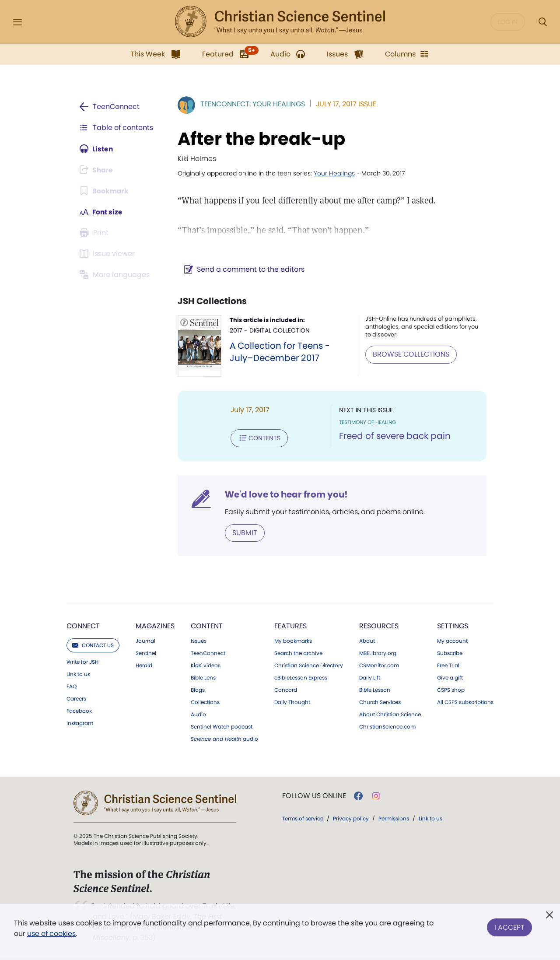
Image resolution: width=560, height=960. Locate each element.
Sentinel (146, 653)
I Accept (509, 927)
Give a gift (450, 677)
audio (224, 739)
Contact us (93, 645)
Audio (198, 714)
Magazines (155, 625)
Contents (257, 438)
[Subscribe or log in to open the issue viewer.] (108, 254)
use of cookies (51, 934)
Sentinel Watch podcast (222, 726)
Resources (379, 625)
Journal (145, 641)
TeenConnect (208, 653)
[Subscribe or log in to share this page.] (98, 170)
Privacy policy (351, 818)
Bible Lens (203, 677)
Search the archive (298, 653)
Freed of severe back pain (394, 436)
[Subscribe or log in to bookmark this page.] (105, 191)
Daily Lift (370, 677)
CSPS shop (451, 690)
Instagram (80, 723)
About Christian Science (390, 714)
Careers (76, 698)
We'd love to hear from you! (285, 494)
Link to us (78, 674)
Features (290, 625)
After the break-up (260, 139)
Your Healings (332, 173)
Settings (453, 625)
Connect (83, 625)
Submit (243, 532)
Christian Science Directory (309, 665)
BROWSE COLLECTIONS (410, 354)
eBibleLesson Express (301, 677)
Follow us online (314, 795)
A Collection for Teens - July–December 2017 (278, 352)
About (367, 641)
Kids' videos (206, 665)
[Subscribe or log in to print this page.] (95, 233)
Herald (144, 665)
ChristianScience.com (387, 726)
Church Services (380, 702)
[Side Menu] (17, 22)
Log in (508, 22)
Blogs (198, 690)
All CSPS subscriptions (465, 702)
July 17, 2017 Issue (344, 104)
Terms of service (303, 818)
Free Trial (448, 665)
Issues (199, 641)
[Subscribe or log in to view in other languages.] (116, 275)
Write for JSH (82, 662)
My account (452, 641)
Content (207, 625)
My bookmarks (293, 641)
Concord (286, 690)
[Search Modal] (542, 22)
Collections (205, 702)
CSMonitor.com (379, 665)
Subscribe (450, 653)
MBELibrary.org (378, 653)
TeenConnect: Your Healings (251, 104)
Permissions (394, 818)
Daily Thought (292, 702)
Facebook (79, 711)
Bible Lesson (375, 690)
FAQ (72, 686)
